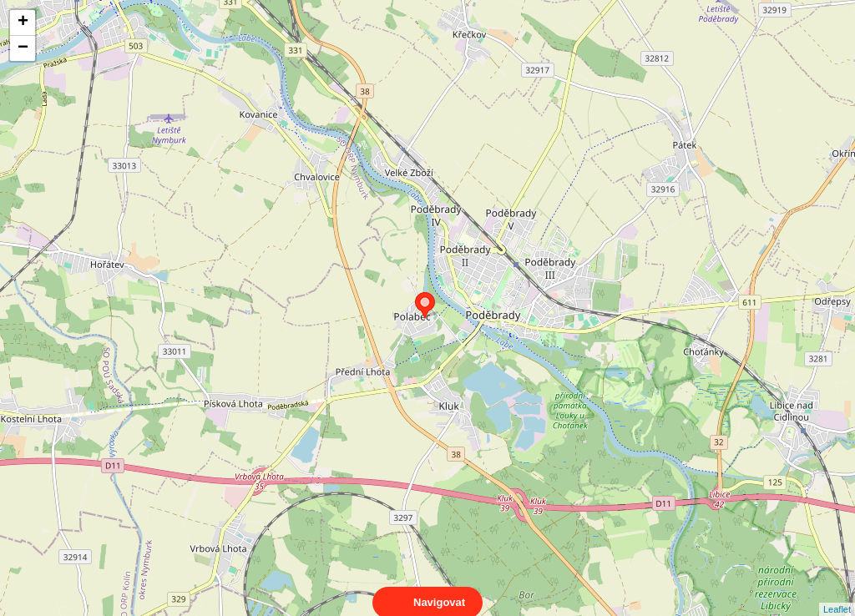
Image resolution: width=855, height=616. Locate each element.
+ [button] (23, 23)
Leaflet (837, 594)
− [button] (23, 48)
